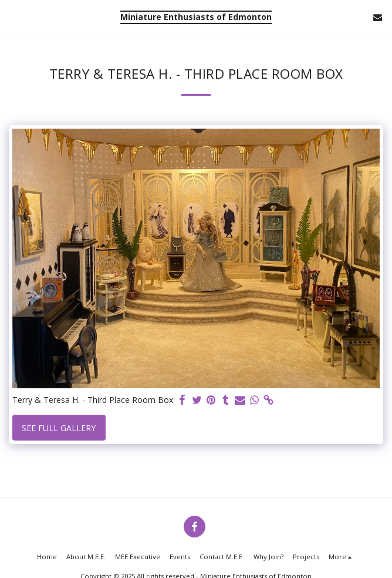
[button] (13, 17)
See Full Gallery (59, 428)
